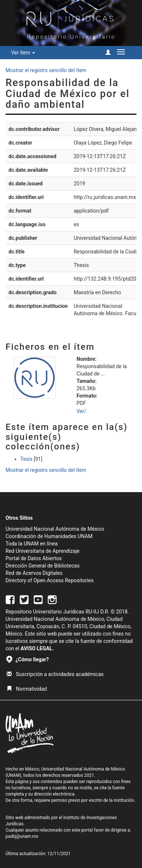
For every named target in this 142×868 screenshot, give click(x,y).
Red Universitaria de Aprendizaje (43, 551)
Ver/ (82, 411)
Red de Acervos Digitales (34, 573)
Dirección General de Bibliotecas (43, 566)
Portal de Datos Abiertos (34, 558)
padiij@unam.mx (22, 836)
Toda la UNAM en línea (32, 544)
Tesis (26, 459)
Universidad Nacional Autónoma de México (55, 529)
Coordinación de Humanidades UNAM (49, 536)
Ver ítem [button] (23, 53)
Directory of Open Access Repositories (50, 580)
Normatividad (27, 689)
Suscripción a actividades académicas (55, 674)
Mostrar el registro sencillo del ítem (46, 70)
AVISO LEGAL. (37, 648)
